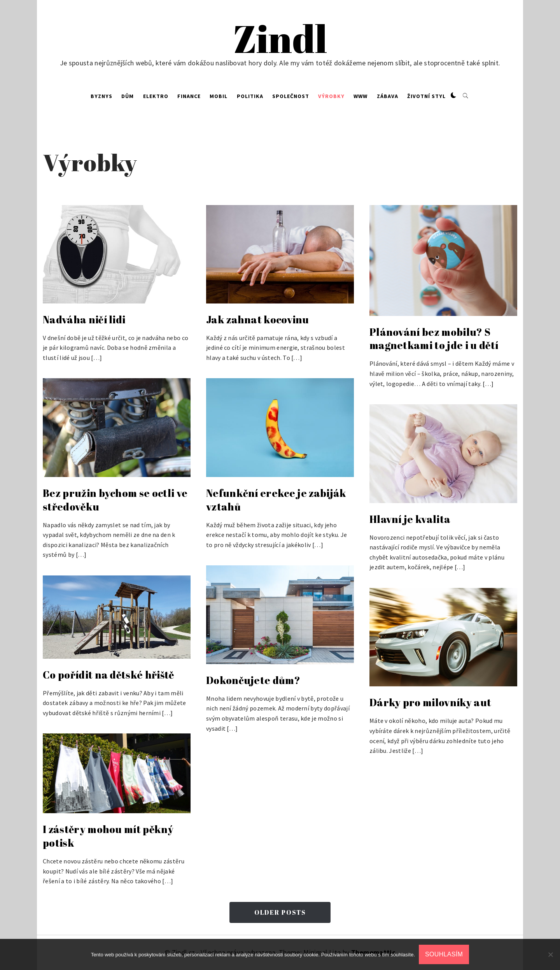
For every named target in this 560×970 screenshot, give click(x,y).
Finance (189, 96)
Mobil (219, 96)
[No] (550, 954)
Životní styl (426, 96)
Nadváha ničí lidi (84, 319)
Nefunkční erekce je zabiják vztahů (276, 500)
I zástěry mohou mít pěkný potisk (108, 836)
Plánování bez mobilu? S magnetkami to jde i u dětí (434, 339)
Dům (128, 96)
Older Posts (280, 912)
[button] (453, 96)
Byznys (101, 96)
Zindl (280, 38)
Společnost (291, 96)
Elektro (156, 96)
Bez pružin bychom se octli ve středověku (115, 500)
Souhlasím (444, 954)
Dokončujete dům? (253, 680)
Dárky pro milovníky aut (430, 702)
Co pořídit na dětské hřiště (108, 675)
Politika (250, 96)
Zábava (388, 96)
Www (360, 96)
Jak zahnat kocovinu (257, 319)
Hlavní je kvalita (410, 519)
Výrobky (331, 96)
